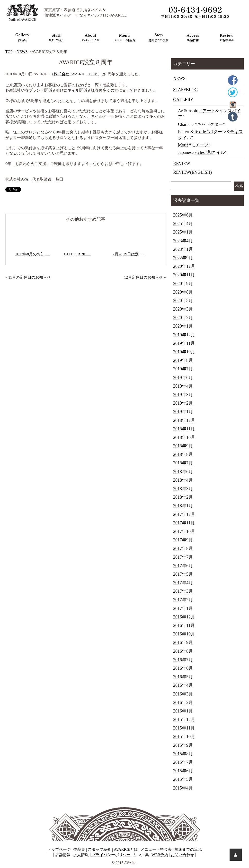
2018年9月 (183, 446)
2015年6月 (183, 771)
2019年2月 (183, 403)
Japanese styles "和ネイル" (202, 152)
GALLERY (183, 100)
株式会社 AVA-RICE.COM (76, 74)
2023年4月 (183, 241)
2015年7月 (183, 762)
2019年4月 (183, 386)
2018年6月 (183, 472)
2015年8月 (183, 754)
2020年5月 (183, 301)
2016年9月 (183, 642)
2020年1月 (183, 326)
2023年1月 (183, 249)
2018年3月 (183, 489)
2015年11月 (184, 728)
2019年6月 (183, 378)
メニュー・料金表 (156, 849)
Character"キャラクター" (201, 124)
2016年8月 (183, 651)
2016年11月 (184, 625)
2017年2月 (183, 600)
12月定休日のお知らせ (143, 277)
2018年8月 (183, 454)
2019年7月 (183, 369)
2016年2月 (183, 703)
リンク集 (141, 855)
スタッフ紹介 (99, 849)
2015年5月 (183, 779)
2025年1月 (183, 232)
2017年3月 (183, 591)
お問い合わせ (182, 855)
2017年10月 (184, 531)
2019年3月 (183, 395)
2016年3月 (183, 694)
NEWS (22, 52)
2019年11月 (184, 343)
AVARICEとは (126, 849)
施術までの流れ (188, 849)
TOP (9, 52)
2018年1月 (183, 506)
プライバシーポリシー (111, 855)
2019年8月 (183, 360)
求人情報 (81, 855)
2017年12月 (184, 514)
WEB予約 (160, 855)
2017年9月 (183, 540)
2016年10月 (184, 634)
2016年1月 (183, 711)
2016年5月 (183, 677)
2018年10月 (184, 437)
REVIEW (182, 164)
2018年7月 (183, 463)
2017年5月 (183, 574)
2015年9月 (183, 745)
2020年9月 (183, 284)
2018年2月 (183, 497)
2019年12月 (184, 335)
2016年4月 (183, 685)
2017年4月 (183, 583)
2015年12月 (184, 720)
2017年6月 (183, 566)
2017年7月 (183, 557)
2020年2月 (183, 318)
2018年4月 (183, 480)
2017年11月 (184, 523)
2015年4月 (183, 788)
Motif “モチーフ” (194, 145)
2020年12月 (184, 266)
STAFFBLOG (186, 90)
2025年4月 (183, 224)
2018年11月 (184, 429)
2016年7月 (183, 660)
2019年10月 (184, 352)
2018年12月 (184, 420)
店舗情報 (63, 855)
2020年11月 (184, 275)
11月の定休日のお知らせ (30, 277)
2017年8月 (183, 548)
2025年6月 (183, 215)
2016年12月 (184, 617)
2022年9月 (183, 258)
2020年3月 (183, 309)
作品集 (79, 849)
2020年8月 (183, 292)
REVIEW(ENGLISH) (192, 172)
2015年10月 (184, 737)
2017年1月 (183, 608)
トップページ (59, 849)
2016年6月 (183, 668)
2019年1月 (183, 412)
